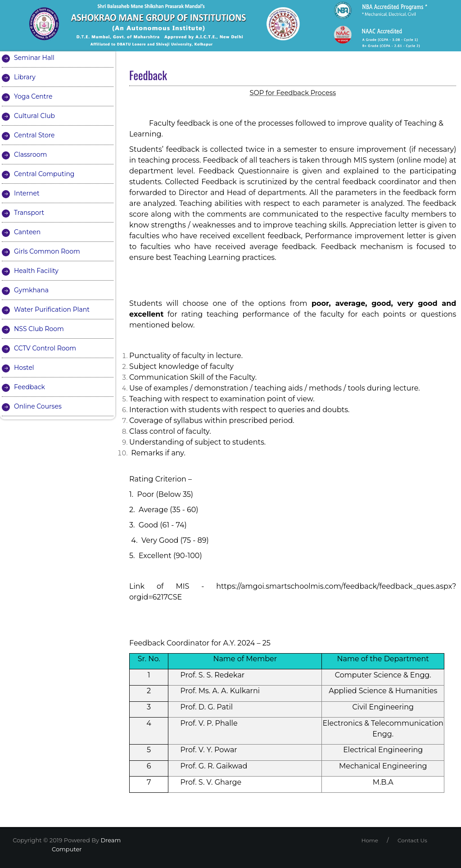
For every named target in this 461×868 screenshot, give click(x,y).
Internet (27, 193)
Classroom (30, 155)
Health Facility (36, 271)
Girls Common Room (47, 251)
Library (25, 77)
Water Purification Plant (52, 309)
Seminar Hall (34, 58)
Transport (29, 213)
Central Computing (44, 174)
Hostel (24, 368)
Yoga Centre (33, 96)
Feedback (29, 387)
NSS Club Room (39, 329)
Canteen (27, 232)
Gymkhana (31, 290)
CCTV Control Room (45, 348)
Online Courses (38, 406)
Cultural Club (34, 116)
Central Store (34, 135)
